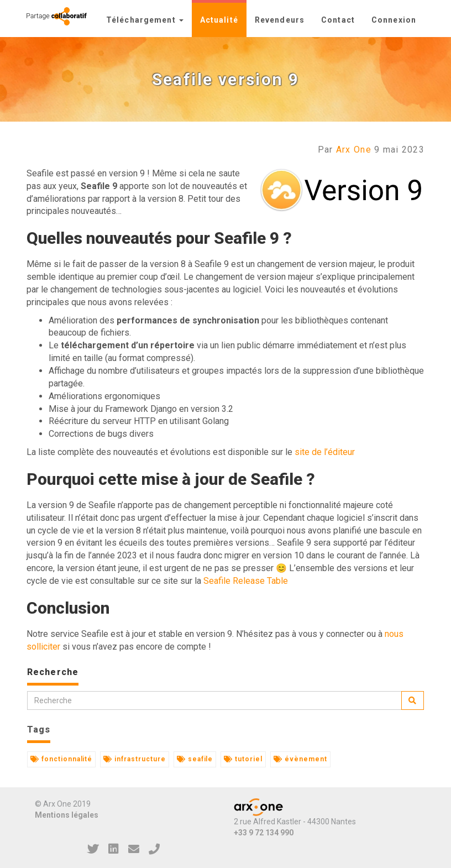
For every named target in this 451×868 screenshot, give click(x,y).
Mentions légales (67, 815)
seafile (195, 759)
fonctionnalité (61, 759)
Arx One (354, 150)
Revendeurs (280, 20)
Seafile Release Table (246, 581)
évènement (300, 759)
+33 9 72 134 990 (264, 833)
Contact (338, 20)
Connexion (394, 20)
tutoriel (243, 759)
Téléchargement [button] (145, 20)
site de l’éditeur (325, 452)
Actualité (219, 20)
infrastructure (134, 759)
